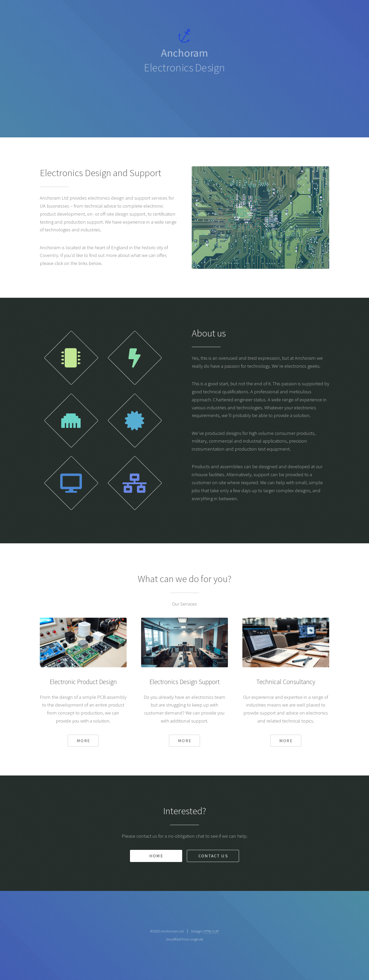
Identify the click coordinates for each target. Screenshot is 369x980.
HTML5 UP (211, 931)
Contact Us (213, 856)
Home (156, 856)
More (83, 741)
